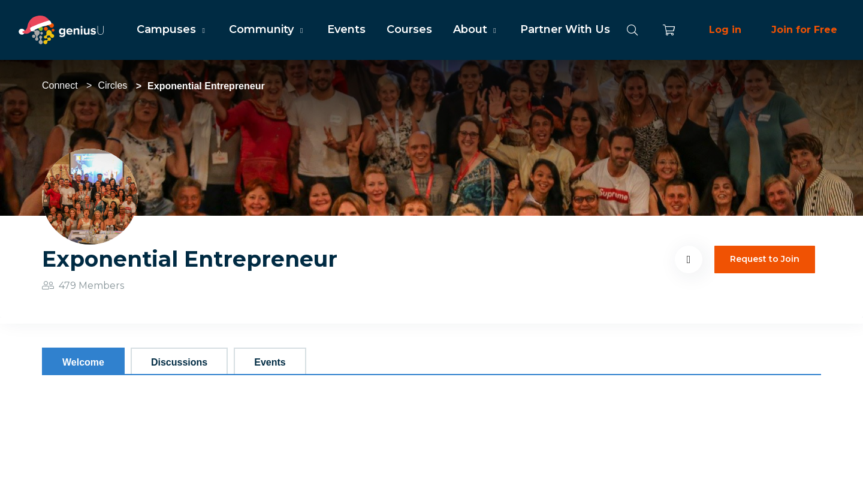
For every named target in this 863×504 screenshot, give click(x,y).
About (476, 29)
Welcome (83, 362)
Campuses (172, 29)
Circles (112, 85)
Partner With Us (565, 29)
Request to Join (765, 259)
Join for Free (804, 30)
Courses (409, 29)
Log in (725, 30)
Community (267, 29)
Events (346, 29)
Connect (60, 85)
